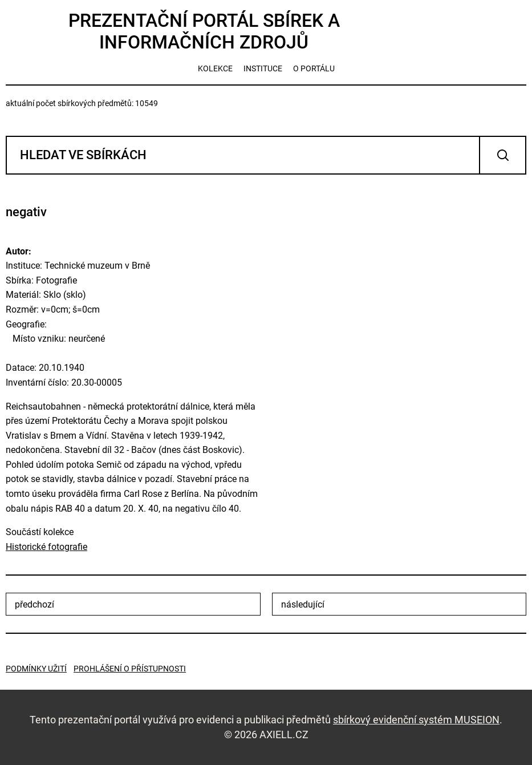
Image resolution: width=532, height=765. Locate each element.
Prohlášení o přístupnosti (130, 669)
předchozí (34, 604)
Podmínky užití (36, 669)
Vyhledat (503, 155)
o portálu (314, 68)
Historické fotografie (46, 547)
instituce (263, 68)
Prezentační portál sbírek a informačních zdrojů (204, 31)
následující (303, 604)
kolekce (215, 68)
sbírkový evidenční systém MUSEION (416, 720)
